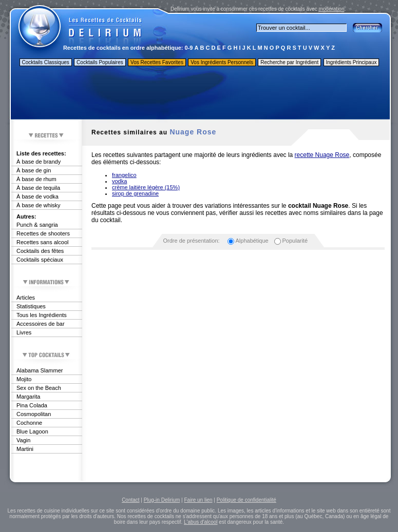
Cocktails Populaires (100, 62)
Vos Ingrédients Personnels (222, 62)
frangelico (124, 175)
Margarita (28, 397)
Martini (25, 449)
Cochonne (29, 423)
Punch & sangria (37, 225)
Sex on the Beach (39, 388)
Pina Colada (32, 405)
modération (331, 9)
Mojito (24, 379)
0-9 (189, 48)
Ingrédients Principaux (352, 62)
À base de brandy (39, 162)
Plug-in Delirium (162, 500)
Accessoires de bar (41, 324)
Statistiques (31, 306)
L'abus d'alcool (201, 522)
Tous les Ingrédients (42, 315)
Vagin (23, 440)
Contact (130, 500)
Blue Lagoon (32, 431)
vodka (119, 181)
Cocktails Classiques (46, 62)
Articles (26, 298)
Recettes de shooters (43, 233)
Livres (24, 332)
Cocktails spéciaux (40, 260)
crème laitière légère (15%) (146, 187)
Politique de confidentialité (247, 500)
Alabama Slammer (40, 370)
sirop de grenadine (135, 193)
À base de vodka (37, 196)
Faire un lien (198, 500)
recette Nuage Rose (322, 155)
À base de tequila (38, 188)
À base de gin (34, 170)
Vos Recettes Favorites (157, 62)
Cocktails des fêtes (40, 251)
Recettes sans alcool (43, 242)
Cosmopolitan (34, 414)
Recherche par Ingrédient (289, 62)
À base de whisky (39, 205)
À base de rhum (36, 179)
